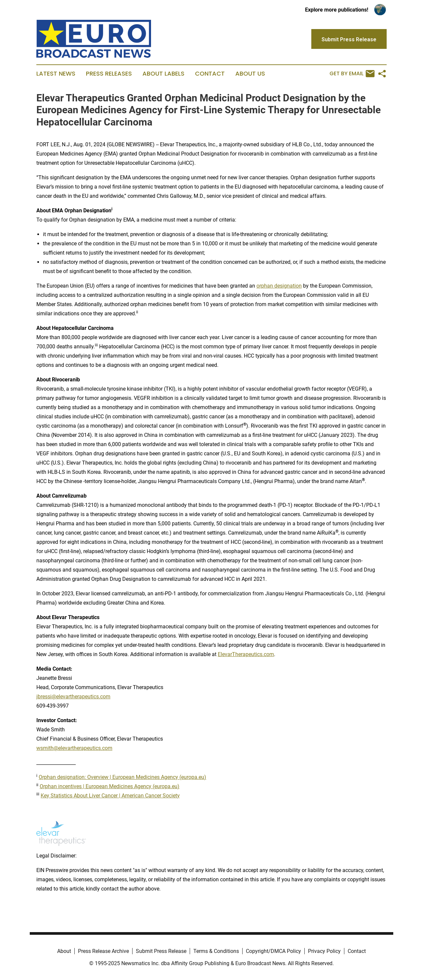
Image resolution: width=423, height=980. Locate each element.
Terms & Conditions (216, 951)
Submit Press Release (161, 951)
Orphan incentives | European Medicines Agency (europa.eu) (110, 786)
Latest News (56, 74)
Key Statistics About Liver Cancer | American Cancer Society (110, 796)
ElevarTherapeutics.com (246, 654)
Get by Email (352, 74)
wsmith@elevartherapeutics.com (74, 748)
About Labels (163, 74)
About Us (250, 74)
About (64, 951)
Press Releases (109, 74)
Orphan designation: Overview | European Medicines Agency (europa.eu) (122, 777)
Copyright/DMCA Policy (273, 951)
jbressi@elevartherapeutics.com (73, 697)
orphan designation (279, 286)
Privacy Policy (324, 951)
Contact (210, 74)
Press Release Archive (103, 951)
